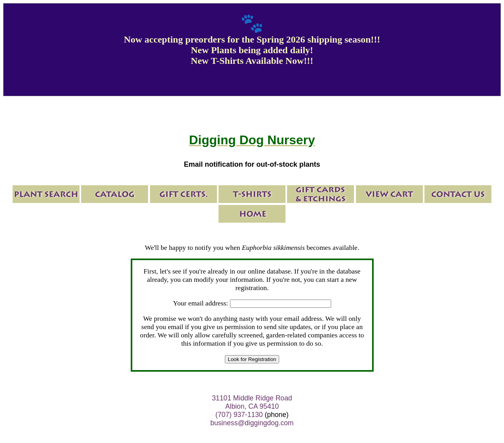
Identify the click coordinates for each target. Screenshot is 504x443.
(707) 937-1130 (239, 415)
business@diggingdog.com (252, 423)
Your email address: (200, 303)
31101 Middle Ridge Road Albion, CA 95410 (252, 402)
